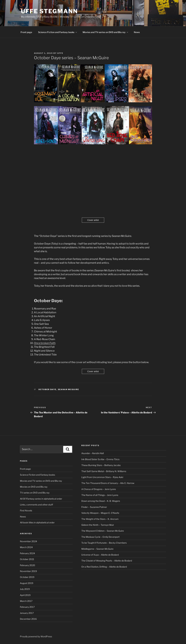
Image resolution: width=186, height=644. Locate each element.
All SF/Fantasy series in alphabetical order (41, 499)
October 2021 (27, 559)
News (137, 32)
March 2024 (26, 547)
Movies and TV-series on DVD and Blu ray (106, 32)
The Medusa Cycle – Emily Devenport (100, 537)
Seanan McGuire (69, 389)
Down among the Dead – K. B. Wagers (101, 501)
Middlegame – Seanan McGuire (97, 549)
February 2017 (27, 607)
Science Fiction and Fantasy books (58, 32)
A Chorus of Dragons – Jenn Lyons (99, 489)
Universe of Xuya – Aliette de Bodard (100, 555)
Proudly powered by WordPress (36, 636)
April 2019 (25, 595)
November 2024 (28, 541)
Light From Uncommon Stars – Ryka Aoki (102, 477)
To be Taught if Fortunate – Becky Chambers (104, 543)
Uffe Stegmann (49, 11)
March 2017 (26, 601)
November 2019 (28, 571)
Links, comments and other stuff (36, 505)
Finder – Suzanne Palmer (94, 507)
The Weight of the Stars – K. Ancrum (100, 519)
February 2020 (28, 565)
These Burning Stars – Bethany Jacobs (101, 465)
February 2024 (27, 553)
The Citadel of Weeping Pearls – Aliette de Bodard (107, 561)
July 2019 (25, 589)
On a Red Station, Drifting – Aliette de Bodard (104, 567)
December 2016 (28, 619)
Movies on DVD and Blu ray (34, 487)
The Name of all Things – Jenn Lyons (100, 495)
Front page (26, 32)
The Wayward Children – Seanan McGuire (103, 531)
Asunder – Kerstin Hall (93, 453)
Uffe (60, 53)
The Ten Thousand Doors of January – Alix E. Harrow (108, 483)
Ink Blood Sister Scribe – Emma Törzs (100, 459)
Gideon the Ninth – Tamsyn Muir (98, 525)
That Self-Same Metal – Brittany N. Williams (104, 471)
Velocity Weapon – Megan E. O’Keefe (100, 513)
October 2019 (27, 577)
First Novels (26, 510)
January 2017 (27, 613)
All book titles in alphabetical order (37, 522)
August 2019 (27, 583)
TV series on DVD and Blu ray (35, 493)
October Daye (47, 389)
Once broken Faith (45, 343)
